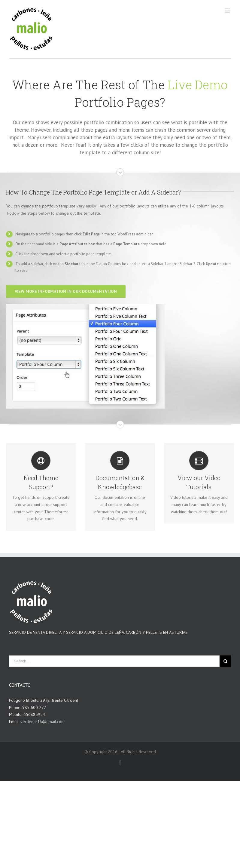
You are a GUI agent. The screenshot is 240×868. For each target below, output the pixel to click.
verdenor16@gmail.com (43, 722)
